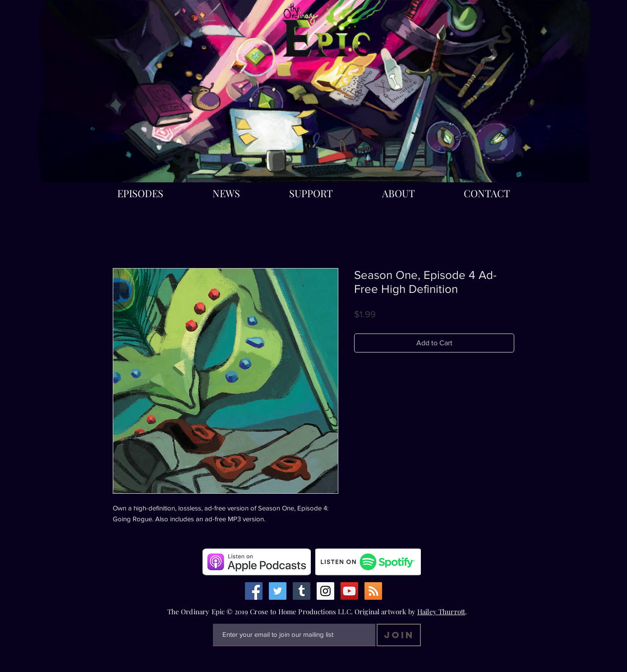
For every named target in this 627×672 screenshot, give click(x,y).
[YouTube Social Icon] (349, 591)
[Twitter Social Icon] (278, 591)
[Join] (399, 635)
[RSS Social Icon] (373, 591)
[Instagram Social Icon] (325, 591)
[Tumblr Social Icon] (302, 591)
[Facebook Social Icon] (254, 591)
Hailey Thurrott (441, 612)
